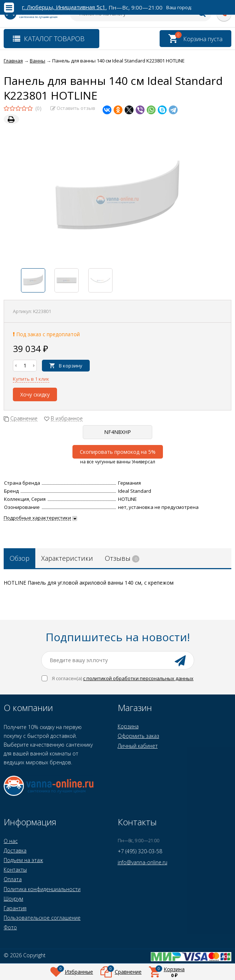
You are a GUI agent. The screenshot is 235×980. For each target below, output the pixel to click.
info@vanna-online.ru (143, 862)
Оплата (13, 879)
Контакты (15, 870)
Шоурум (13, 899)
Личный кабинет (138, 746)
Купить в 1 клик (31, 379)
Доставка (15, 850)
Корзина (128, 726)
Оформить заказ (138, 736)
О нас (11, 841)
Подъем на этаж (23, 860)
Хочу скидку (35, 394)
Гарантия (15, 908)
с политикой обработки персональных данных (138, 678)
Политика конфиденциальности (42, 889)
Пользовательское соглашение (42, 918)
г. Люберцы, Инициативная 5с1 (64, 7)
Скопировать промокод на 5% (118, 452)
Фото (10, 927)
